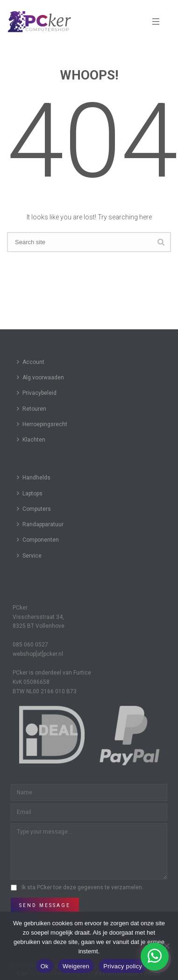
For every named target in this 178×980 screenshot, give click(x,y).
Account (31, 362)
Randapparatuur (40, 524)
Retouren (32, 409)
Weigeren (76, 966)
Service (29, 555)
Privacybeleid (37, 393)
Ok (45, 966)
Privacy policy (123, 966)
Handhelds (34, 477)
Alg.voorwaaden (40, 377)
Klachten (31, 439)
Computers (34, 509)
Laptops (30, 493)
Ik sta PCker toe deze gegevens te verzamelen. (82, 887)
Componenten (38, 540)
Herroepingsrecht (42, 424)
